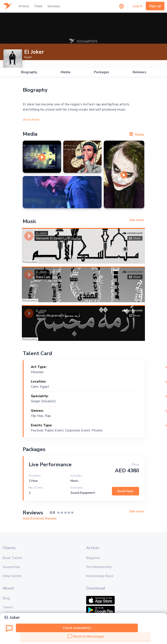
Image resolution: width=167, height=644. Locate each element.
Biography (29, 72)
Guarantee (11, 567)
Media (65, 72)
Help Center (12, 576)
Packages (102, 72)
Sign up (155, 6)
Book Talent (12, 558)
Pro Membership (99, 567)
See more (137, 220)
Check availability (77, 628)
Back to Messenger (86, 636)
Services (54, 6)
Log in (138, 6)
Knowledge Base (100, 576)
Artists (24, 6)
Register (93, 558)
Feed (38, 6)
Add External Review (40, 518)
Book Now (126, 491)
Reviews (139, 72)
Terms (8, 607)
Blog (6, 598)
